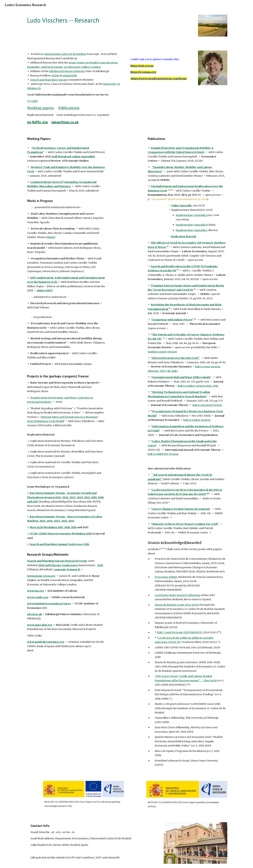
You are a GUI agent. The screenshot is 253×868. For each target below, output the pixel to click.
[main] (109, 20)
